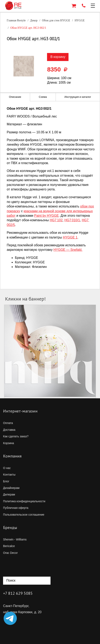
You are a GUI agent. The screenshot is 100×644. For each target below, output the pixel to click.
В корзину (58, 57)
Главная (16, 20)
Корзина (8, 443)
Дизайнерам (11, 488)
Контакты (9, 475)
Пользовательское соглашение (24, 515)
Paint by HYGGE (46, 216)
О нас (7, 468)
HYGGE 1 (70, 237)
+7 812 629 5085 (18, 593)
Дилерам (9, 494)
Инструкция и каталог (78, 97)
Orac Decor (10, 553)
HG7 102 (56, 220)
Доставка (9, 430)
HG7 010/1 (72, 220)
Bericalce (9, 546)
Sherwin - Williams (15, 539)
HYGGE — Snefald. (68, 250)
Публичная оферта (16, 508)
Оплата (8, 423)
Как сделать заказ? (16, 436)
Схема (43, 97)
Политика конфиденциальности (24, 501)
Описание (15, 97)
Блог (6, 481)
